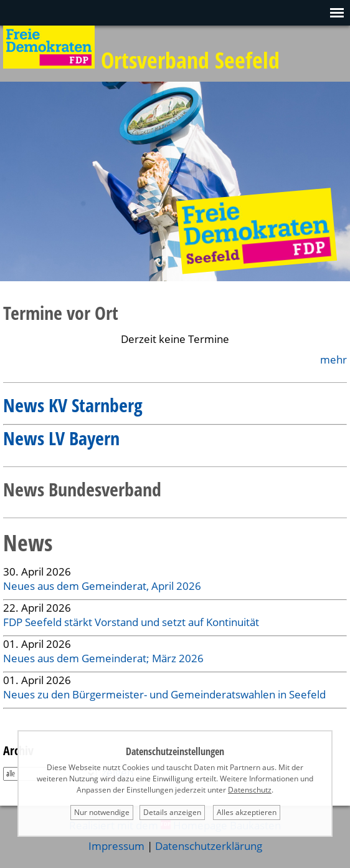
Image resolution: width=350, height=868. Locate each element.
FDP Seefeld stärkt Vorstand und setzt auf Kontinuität (131, 622)
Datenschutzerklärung (209, 846)
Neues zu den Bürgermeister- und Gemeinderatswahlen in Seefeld (164, 694)
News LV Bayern (61, 438)
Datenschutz (250, 790)
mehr (333, 359)
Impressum (116, 846)
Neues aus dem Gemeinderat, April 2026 (102, 586)
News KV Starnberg (73, 405)
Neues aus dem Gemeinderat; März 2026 (103, 658)
